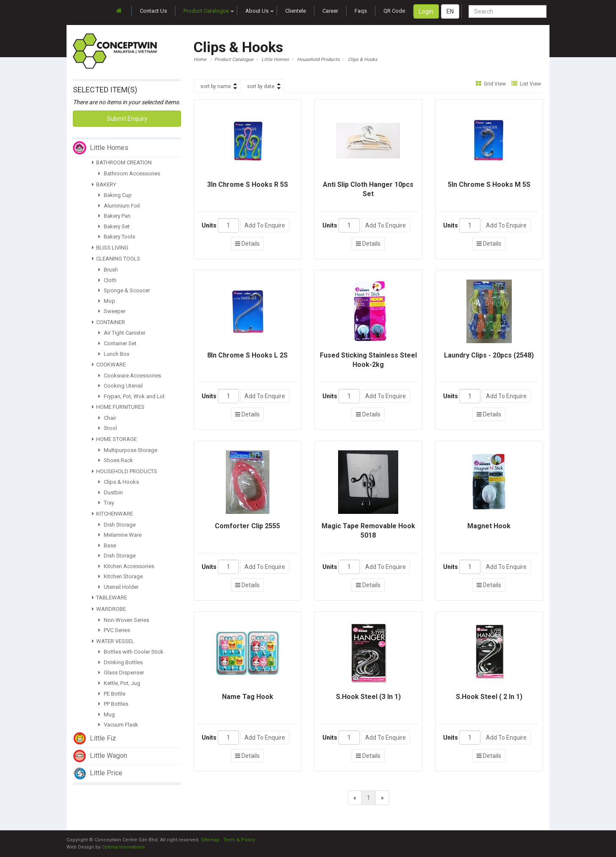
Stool (108, 428)
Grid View (491, 84)
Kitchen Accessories (126, 566)
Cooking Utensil (121, 386)
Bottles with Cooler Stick (131, 652)
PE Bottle (112, 694)
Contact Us (153, 11)
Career (330, 11)
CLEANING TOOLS (116, 259)
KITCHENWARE (112, 514)
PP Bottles (113, 704)
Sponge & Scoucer (124, 290)
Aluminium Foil (119, 206)
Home (200, 60)
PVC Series (114, 630)
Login (426, 11)
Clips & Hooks (119, 482)
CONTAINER (108, 322)
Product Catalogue (209, 11)
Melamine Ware (120, 535)
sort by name (216, 86)
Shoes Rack (116, 460)
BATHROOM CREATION (122, 162)
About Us (259, 11)
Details (247, 244)
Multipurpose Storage (128, 450)
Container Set (117, 343)
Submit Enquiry (127, 119)
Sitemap (210, 840)
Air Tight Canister (122, 333)
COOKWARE (109, 365)
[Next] (382, 798)
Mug (107, 714)
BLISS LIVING (110, 248)
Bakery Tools (117, 237)
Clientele (296, 11)
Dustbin (111, 492)
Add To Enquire (265, 225)
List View (526, 84)
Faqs (361, 11)
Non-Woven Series (124, 620)
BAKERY (104, 184)
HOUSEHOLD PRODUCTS (125, 471)
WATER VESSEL (113, 641)
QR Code (394, 11)
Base (107, 545)
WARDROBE (109, 609)
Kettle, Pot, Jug (119, 683)
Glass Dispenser (121, 673)
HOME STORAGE (114, 439)
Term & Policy (239, 840)
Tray (106, 503)
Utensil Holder (118, 587)
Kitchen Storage (121, 576)
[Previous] (355, 798)
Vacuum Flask (118, 725)
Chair (107, 418)
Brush (108, 270)
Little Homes (275, 60)
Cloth (107, 280)
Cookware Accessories (130, 376)
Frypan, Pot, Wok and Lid (131, 396)
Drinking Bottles (121, 662)
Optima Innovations (123, 847)
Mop (107, 301)
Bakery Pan (114, 216)
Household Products (318, 60)
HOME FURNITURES (118, 407)
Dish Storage (117, 525)
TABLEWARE (110, 598)
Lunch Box (114, 354)
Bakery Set (114, 226)
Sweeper (112, 311)
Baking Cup (115, 195)
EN (450, 11)
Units (209, 225)
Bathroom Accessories (129, 173)
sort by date (261, 86)
